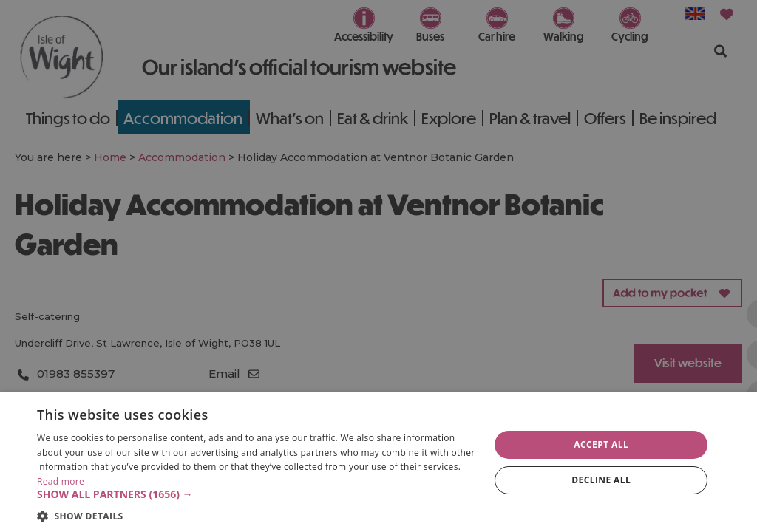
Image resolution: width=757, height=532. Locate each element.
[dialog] (378, 462)
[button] (257, 494)
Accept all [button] (601, 444)
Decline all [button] (601, 480)
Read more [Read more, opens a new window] (61, 481)
